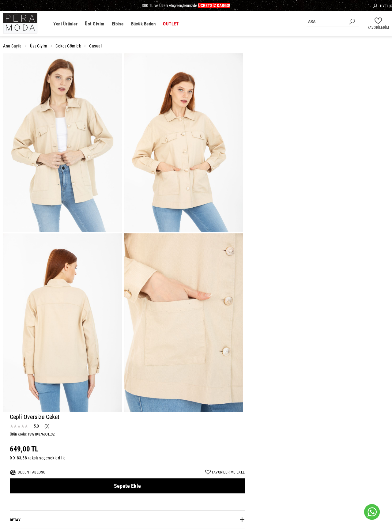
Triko (175, 502)
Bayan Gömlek (196, 502)
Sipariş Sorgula (327, 486)
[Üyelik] (382, 6)
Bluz (216, 502)
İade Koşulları (240, 486)
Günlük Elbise (155, 502)
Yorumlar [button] (263, 196)
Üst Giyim (95, 24)
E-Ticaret (352, 520)
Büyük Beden (143, 24)
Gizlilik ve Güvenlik (180, 486)
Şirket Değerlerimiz (93, 486)
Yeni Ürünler (65, 24)
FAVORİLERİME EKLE (372, 112)
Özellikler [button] (264, 178)
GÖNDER (237, 454)
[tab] (321, 159)
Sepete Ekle (321, 125)
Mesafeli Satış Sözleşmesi (136, 486)
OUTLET (171, 24)
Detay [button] (259, 159)
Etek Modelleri (236, 502)
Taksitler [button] (263, 215)
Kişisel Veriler (213, 486)
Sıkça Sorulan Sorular (274, 486)
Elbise (118, 24)
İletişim (303, 486)
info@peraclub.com (27, 461)
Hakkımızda (62, 486)
